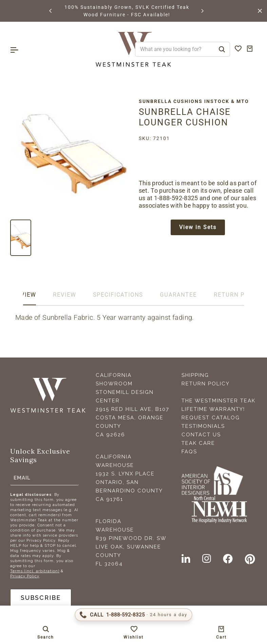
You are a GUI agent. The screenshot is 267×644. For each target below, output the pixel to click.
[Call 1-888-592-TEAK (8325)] (133, 615)
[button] (51, 11)
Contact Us (201, 435)
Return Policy (206, 384)
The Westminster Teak (218, 401)
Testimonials (203, 426)
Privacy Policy (25, 576)
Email (22, 478)
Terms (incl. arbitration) (35, 571)
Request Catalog (211, 418)
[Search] (222, 49)
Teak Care (198, 443)
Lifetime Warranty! (213, 409)
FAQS (189, 452)
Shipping (195, 375)
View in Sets (198, 227)
